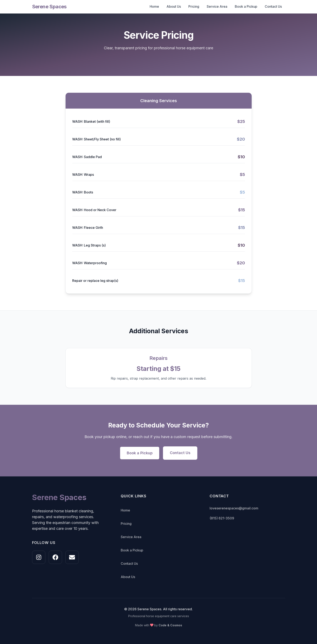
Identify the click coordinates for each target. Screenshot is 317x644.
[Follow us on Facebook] (55, 557)
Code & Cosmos (170, 625)
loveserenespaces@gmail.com (234, 508)
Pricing (194, 6)
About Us (174, 6)
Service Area (217, 6)
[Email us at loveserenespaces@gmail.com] (72, 557)
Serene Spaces (49, 7)
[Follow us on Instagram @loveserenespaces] (39, 557)
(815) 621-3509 (222, 518)
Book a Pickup (246, 6)
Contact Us (273, 6)
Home (154, 6)
